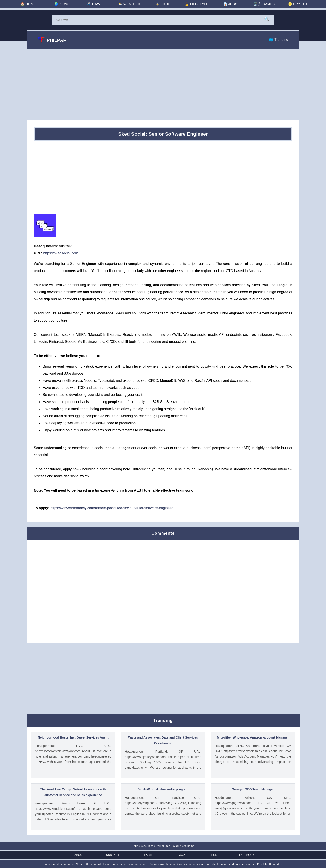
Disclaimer (146, 855)
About (79, 855)
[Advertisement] (163, 84)
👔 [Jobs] (230, 4)
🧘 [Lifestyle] (197, 4)
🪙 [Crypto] (298, 4)
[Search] (163, 20)
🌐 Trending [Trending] (279, 40)
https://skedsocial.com (61, 253)
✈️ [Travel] (96, 4)
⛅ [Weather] (129, 4)
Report (213, 855)
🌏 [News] (62, 4)
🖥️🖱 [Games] (264, 4)
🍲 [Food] (163, 4)
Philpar (52, 40)
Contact (113, 855)
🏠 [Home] (28, 4)
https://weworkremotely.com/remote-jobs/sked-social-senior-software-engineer (112, 508)
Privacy (180, 855)
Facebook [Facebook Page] (247, 855)
